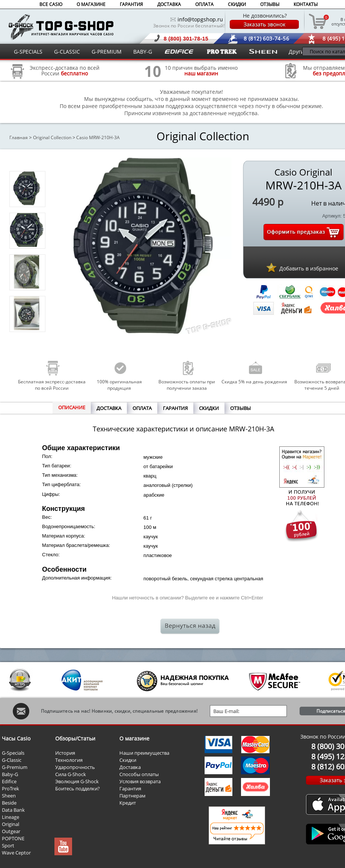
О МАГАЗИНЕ (91, 4)
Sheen (9, 796)
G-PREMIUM (107, 52)
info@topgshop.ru (200, 19)
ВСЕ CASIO (51, 4)
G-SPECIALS (28, 52)
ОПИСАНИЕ (72, 407)
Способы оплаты (139, 774)
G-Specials (13, 753)
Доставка (130, 767)
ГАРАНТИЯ (131, 4)
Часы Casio (16, 738)
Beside (9, 803)
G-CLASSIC (67, 52)
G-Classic (12, 760)
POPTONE (13, 838)
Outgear (11, 831)
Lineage (11, 817)
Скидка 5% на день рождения (254, 382)
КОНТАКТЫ (306, 4)
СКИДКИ (237, 4)
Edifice (9, 781)
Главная (19, 137)
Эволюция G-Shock (77, 781)
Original (11, 824)
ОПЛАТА (204, 4)
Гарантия (130, 788)
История (65, 753)
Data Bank (13, 810)
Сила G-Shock (71, 774)
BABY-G (143, 52)
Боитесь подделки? (78, 788)
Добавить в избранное (309, 268)
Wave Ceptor (16, 853)
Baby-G (10, 774)
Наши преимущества (144, 753)
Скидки (128, 760)
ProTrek (11, 788)
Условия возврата (140, 781)
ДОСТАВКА (169, 4)
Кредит (128, 803)
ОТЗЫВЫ (270, 4)
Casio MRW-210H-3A (98, 137)
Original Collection (52, 137)
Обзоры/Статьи (75, 738)
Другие (298, 52)
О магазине (134, 738)
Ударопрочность (75, 767)
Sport (8, 845)
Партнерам (133, 796)
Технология (69, 760)
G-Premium (15, 767)
